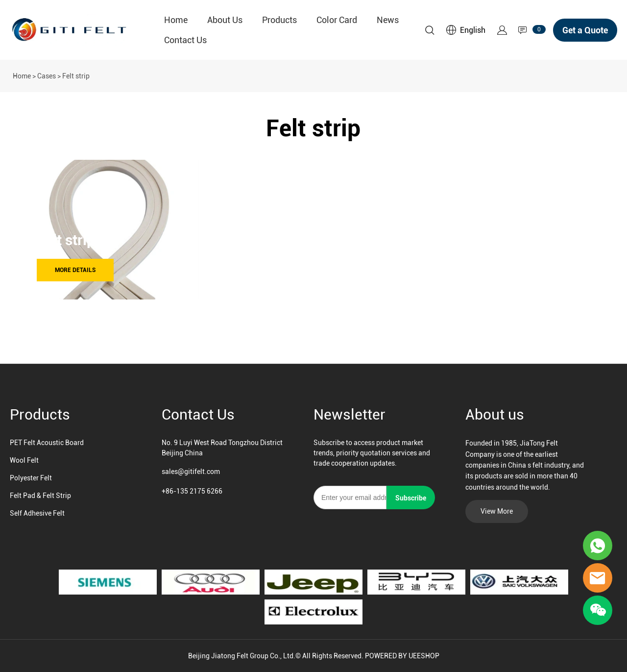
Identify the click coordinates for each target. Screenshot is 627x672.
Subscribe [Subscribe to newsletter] (411, 498)
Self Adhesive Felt (37, 513)
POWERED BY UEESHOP (402, 656)
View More (497, 511)
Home (176, 20)
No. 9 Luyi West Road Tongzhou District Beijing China (222, 448)
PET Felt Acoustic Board (47, 443)
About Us (225, 20)
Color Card (337, 20)
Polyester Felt (31, 478)
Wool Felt (24, 460)
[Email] (350, 498)
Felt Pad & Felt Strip (40, 496)
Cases (47, 76)
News (388, 20)
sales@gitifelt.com (191, 472)
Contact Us (185, 40)
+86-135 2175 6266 (192, 491)
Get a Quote (585, 30)
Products (279, 20)
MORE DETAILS (75, 270)
